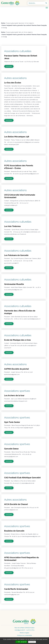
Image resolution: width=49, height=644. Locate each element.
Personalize (32, 642)
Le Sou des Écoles (13, 83)
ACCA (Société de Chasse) (16, 504)
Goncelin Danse (11, 449)
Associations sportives (17, 391)
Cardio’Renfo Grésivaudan (16, 589)
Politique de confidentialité (24, 635)
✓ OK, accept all (21, 642)
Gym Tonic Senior (12, 422)
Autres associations (15, 78)
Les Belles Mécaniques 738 (17, 137)
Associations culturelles (18, 51)
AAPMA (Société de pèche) (17, 369)
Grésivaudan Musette (14, 284)
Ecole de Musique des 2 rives (17, 340)
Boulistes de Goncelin (14, 531)
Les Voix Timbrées (12, 226)
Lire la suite (9, 66)
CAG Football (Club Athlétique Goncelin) (22, 478)
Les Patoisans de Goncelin (16, 255)
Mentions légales (24, 633)
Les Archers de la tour (14, 395)
